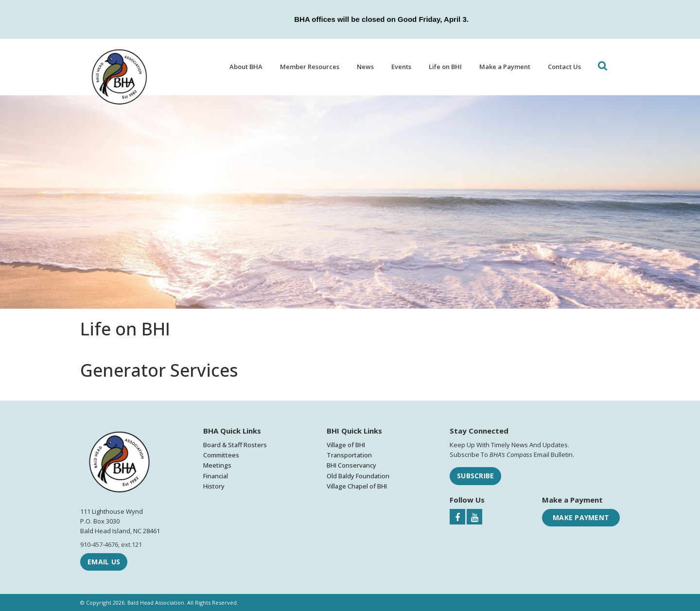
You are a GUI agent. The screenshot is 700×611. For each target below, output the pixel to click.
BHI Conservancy (351, 465)
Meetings (217, 465)
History (214, 486)
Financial (216, 476)
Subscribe (475, 476)
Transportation (349, 455)
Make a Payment (505, 67)
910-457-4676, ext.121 (111, 544)
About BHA (246, 67)
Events (401, 67)
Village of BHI (346, 445)
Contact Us (564, 67)
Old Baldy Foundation (358, 476)
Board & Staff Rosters (235, 445)
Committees (221, 455)
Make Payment (581, 517)
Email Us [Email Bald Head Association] (104, 562)
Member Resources (310, 67)
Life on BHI (445, 67)
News (365, 67)
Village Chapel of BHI (357, 486)
